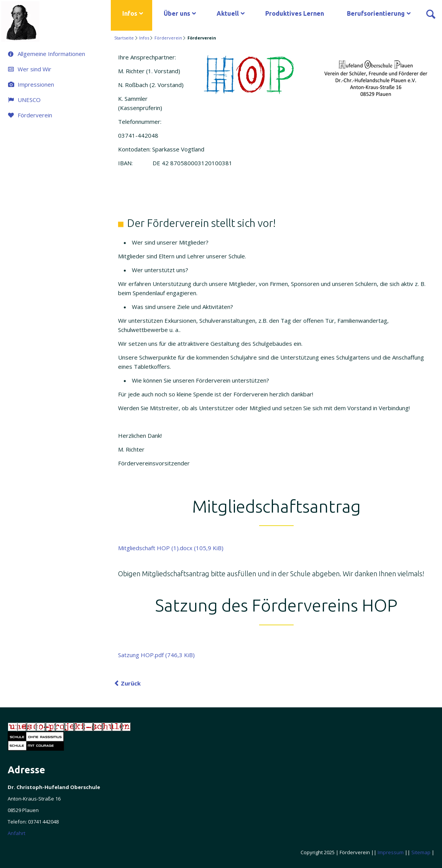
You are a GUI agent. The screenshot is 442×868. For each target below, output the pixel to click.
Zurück (131, 683)
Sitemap (421, 852)
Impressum (391, 852)
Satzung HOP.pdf (156, 655)
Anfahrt (16, 833)
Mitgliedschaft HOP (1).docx (171, 548)
